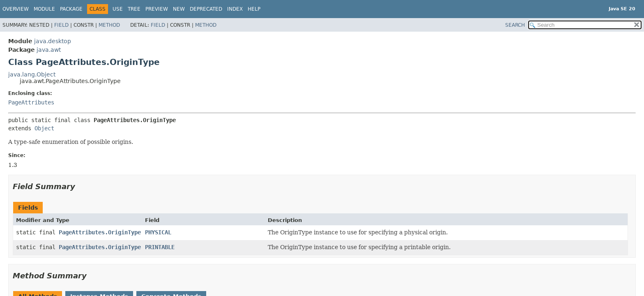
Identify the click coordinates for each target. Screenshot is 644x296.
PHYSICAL (158, 232)
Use (118, 9)
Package (71, 9)
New (179, 9)
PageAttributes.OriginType (100, 232)
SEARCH (515, 25)
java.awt (49, 50)
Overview (16, 9)
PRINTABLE (160, 247)
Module (44, 9)
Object (44, 128)
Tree (134, 9)
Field (61, 25)
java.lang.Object (32, 74)
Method (109, 25)
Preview (157, 9)
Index (235, 9)
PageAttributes (31, 102)
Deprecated (206, 9)
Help (254, 9)
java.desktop (53, 41)
